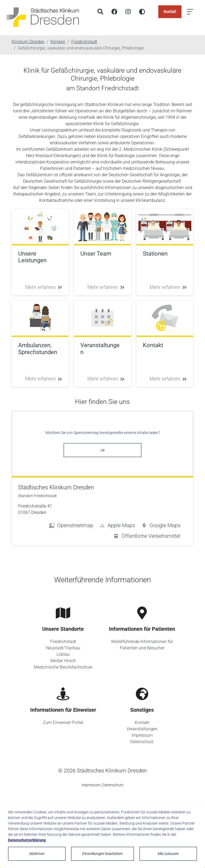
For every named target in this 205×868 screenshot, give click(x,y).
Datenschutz (142, 742)
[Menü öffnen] (190, 12)
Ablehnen (37, 854)
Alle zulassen (168, 854)
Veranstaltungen (142, 729)
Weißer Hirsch (63, 661)
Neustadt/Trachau (63, 648)
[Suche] (100, 12)
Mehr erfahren (44, 287)
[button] (161, 526)
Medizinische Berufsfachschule (63, 667)
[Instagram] (128, 12)
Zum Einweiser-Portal (63, 722)
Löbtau (63, 654)
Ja (102, 450)
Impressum (142, 735)
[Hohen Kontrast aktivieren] (142, 12)
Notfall (170, 12)
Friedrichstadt (63, 642)
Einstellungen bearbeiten (102, 854)
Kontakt (142, 722)
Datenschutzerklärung (27, 840)
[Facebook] (114, 12)
